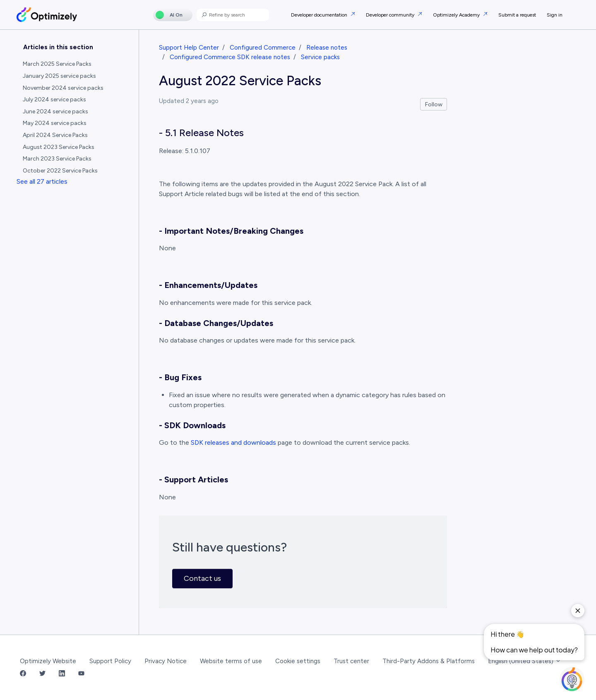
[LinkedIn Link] (62, 674)
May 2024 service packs (55, 123)
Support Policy (110, 661)
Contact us (202, 578)
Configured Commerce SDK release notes (230, 57)
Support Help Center (189, 48)
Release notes (327, 48)
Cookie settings (298, 661)
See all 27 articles (42, 181)
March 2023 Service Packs (57, 159)
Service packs (320, 57)
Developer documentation (320, 15)
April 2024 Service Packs (55, 135)
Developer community (391, 15)
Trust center (351, 661)
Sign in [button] (555, 15)
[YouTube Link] (81, 674)
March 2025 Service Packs (57, 64)
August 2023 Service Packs (59, 147)
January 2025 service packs (59, 76)
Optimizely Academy (457, 15)
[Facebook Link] (23, 674)
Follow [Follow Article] (434, 104)
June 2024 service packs (55, 111)
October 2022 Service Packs (60, 171)
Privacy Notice (166, 661)
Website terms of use (231, 661)
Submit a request (517, 15)
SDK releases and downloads (233, 442)
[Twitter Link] (42, 674)
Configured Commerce (263, 48)
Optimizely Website (48, 661)
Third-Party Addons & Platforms (429, 661)
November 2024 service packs (63, 88)
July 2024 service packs (54, 99)
